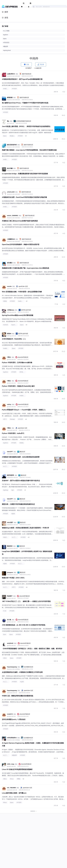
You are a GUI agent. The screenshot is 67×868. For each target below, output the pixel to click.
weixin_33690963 (13, 216)
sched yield (11, 192)
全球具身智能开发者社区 (22, 121)
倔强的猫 (10, 97)
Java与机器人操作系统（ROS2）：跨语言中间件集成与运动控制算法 (26, 126)
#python (6, 372)
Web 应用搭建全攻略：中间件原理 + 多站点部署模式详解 (22, 292)
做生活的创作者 (12, 145)
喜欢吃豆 (10, 546)
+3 (26, 136)
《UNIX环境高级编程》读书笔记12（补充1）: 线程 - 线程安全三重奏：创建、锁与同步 (32, 649)
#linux (12, 779)
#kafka (22, 443)
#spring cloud (15, 325)
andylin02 (10, 643)
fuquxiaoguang (12, 667)
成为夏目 (10, 263)
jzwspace (10, 572)
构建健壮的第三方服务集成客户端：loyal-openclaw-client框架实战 (25, 268)
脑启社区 (21, 452)
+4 (26, 325)
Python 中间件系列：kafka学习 (13, 433)
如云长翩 (10, 168)
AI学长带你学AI (12, 738)
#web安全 (21, 301)
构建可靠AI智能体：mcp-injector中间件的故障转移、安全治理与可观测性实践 (29, 150)
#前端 (5, 301)
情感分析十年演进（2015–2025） (14, 578)
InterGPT (10, 452)
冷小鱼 (9, 620)
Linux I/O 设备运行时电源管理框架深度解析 (17, 769)
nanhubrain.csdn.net (13, 454)
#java (5, 136)
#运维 (22, 682)
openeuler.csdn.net (12, 289)
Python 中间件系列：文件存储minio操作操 (17, 363)
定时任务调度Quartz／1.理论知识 (14, 719)
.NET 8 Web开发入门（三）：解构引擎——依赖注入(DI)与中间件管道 (26, 601)
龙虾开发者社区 (25, 74)
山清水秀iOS (11, 74)
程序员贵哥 (10, 475)
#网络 (19, 779)
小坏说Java (11, 310)
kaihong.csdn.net (12, 312)
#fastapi (12, 419)
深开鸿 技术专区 (25, 310)
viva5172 (10, 714)
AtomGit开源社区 (22, 357)
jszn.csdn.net (11, 123)
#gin (13, 490)
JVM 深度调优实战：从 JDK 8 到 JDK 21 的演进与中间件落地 (24, 625)
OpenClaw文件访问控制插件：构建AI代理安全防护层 (21, 244)
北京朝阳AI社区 (27, 667)
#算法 (5, 779)
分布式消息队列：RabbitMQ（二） (14, 339)
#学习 (5, 419)
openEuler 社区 (22, 286)
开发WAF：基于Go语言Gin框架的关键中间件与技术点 (21, 481)
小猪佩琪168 (11, 239)
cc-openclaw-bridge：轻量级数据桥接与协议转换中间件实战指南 (25, 174)
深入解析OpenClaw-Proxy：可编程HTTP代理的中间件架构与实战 (25, 103)
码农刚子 (10, 596)
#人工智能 (6, 466)
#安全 (5, 658)
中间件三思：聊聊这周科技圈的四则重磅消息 (18, 696)
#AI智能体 (6, 89)
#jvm (5, 634)
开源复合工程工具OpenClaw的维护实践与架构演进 (20, 221)
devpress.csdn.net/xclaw (14, 76)
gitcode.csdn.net (11, 359)
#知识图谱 (6, 537)
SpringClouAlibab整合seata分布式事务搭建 (18, 315)
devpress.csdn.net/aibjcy (14, 669)
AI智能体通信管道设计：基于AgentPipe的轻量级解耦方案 (22, 79)
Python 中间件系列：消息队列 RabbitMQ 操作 (18, 386)
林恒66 (9, 334)
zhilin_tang (11, 764)
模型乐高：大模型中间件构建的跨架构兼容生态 (18, 504)
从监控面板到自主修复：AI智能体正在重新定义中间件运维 (22, 672)
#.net (5, 611)
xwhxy (9, 404)
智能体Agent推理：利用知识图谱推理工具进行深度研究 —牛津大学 (25, 528)
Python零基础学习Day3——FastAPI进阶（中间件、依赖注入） (24, 410)
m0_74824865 (11, 788)
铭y (8, 121)
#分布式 (6, 325)
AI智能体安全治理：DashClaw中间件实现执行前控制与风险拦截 (24, 197)
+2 (27, 301)
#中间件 (14, 89)
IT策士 (9, 357)
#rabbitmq (6, 348)
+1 (25, 490)
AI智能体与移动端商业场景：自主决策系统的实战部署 (21, 457)
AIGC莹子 (10, 522)
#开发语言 (23, 372)
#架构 (13, 514)
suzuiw (9, 286)
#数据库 (14, 755)
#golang (6, 490)
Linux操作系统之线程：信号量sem (14, 793)
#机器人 (12, 136)
